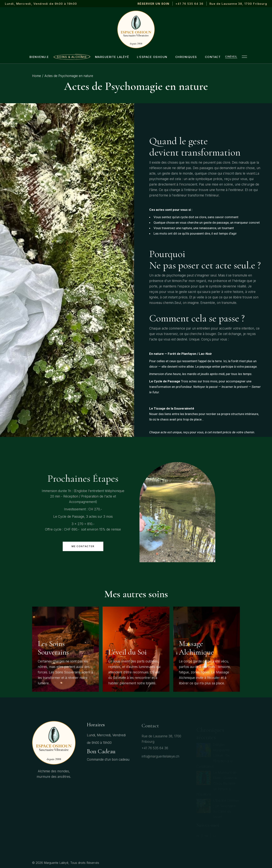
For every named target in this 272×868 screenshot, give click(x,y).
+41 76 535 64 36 (189, 4)
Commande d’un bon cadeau (108, 763)
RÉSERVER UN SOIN (153, 4)
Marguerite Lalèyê (56, 863)
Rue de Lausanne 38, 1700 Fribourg (238, 4)
